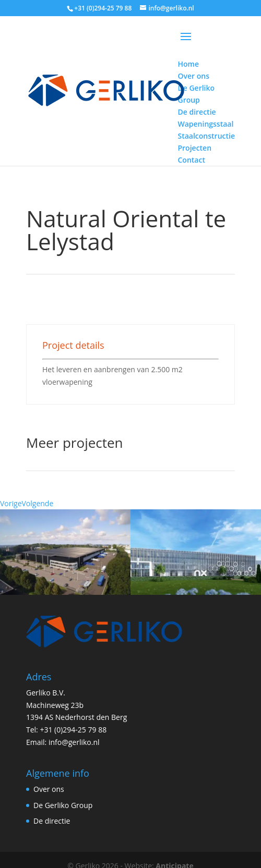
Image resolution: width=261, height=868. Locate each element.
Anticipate (174, 854)
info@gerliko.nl (74, 730)
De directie (52, 809)
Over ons (49, 777)
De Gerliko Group (63, 793)
